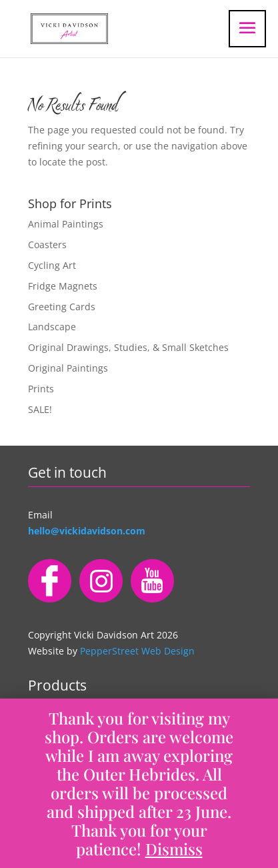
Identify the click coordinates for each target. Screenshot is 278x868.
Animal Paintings (66, 224)
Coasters (47, 245)
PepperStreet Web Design (137, 651)
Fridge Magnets (63, 286)
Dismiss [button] (174, 849)
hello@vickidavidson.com (87, 531)
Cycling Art (52, 265)
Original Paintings (68, 368)
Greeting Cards (62, 307)
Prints (41, 389)
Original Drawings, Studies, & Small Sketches (128, 347)
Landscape (52, 327)
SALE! (40, 409)
